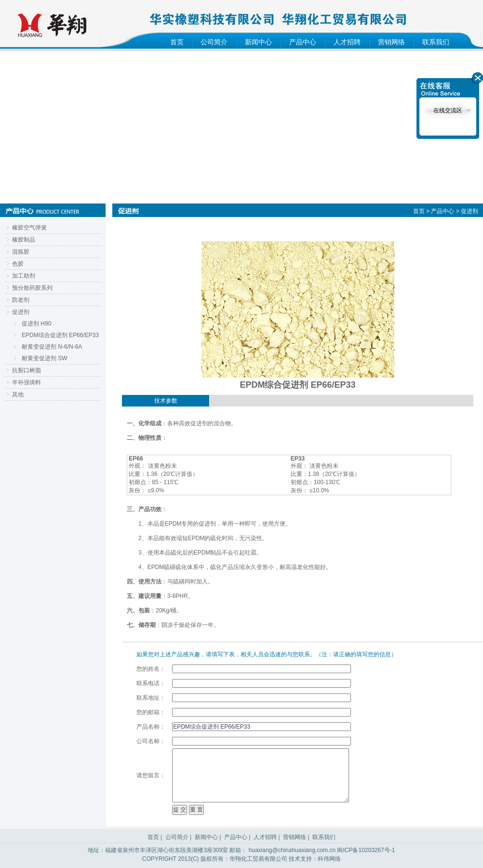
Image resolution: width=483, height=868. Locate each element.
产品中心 (303, 42)
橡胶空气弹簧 (29, 228)
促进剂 (21, 312)
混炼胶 (21, 252)
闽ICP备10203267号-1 (366, 850)
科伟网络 (329, 859)
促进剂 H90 (36, 324)
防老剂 (21, 300)
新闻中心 (258, 42)
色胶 (18, 264)
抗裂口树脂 (27, 370)
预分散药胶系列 (32, 288)
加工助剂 (24, 276)
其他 (18, 394)
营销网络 (391, 42)
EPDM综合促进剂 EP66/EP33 (60, 335)
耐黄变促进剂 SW (45, 358)
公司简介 (214, 42)
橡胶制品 (24, 240)
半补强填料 (27, 382)
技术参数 (166, 401)
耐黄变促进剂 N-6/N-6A (52, 347)
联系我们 (436, 42)
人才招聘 (347, 42)
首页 (177, 42)
